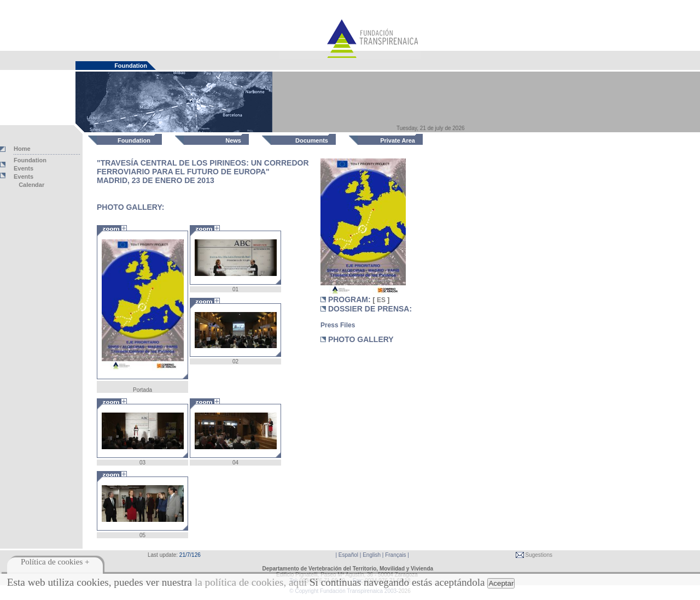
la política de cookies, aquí (251, 582)
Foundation (134, 140)
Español (348, 555)
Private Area (398, 140)
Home (22, 149)
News (233, 140)
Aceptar (501, 583)
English (372, 555)
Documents (312, 140)
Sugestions (538, 555)
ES (381, 300)
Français (395, 555)
